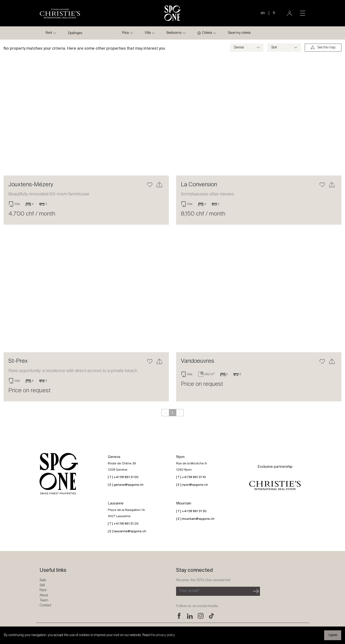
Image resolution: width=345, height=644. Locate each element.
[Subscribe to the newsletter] (214, 591)
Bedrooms (174, 33)
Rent (49, 33)
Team (44, 600)
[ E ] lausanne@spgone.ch (127, 531)
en (263, 13)
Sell (42, 585)
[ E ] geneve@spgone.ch (126, 485)
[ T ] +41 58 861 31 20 (123, 524)
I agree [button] (333, 635)
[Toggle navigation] (303, 13)
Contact (45, 605)
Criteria (205, 33)
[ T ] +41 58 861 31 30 (191, 511)
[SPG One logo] (172, 13)
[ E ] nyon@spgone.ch (192, 485)
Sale (43, 580)
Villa (148, 33)
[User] (289, 13)
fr (274, 13)
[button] (16, 116)
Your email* (189, 591)
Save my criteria (239, 33)
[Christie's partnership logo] (60, 13)
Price (125, 33)
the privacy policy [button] (163, 635)
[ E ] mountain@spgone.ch (195, 519)
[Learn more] (86, 116)
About (44, 595)
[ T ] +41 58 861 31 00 (123, 477)
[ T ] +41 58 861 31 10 (191, 477)
